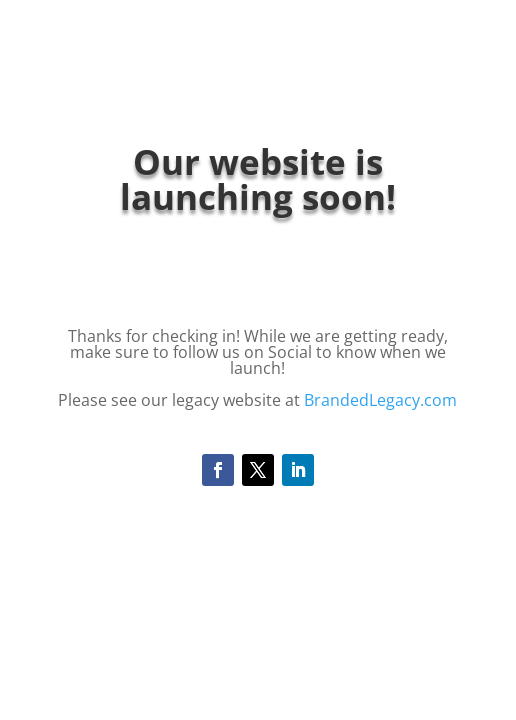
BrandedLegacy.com (380, 400)
